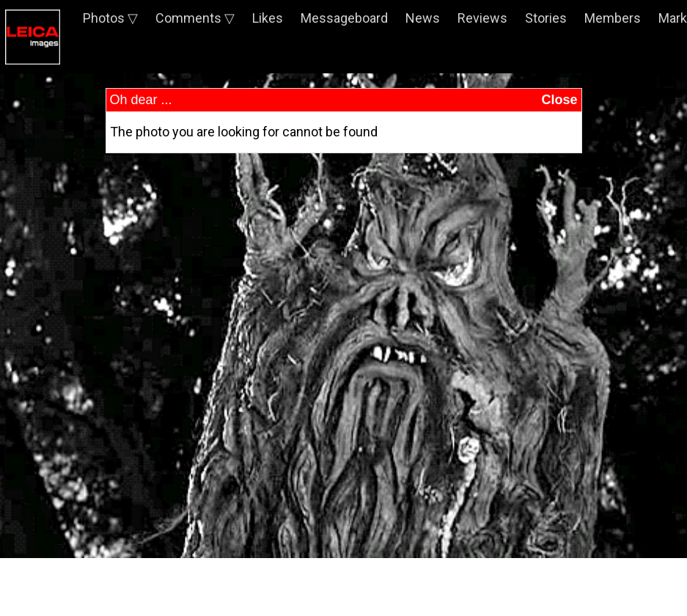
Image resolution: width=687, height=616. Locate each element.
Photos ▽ (110, 18)
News (423, 18)
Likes (268, 18)
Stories (546, 18)
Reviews (482, 18)
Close (559, 100)
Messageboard (344, 18)
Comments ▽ (195, 18)
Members (613, 18)
